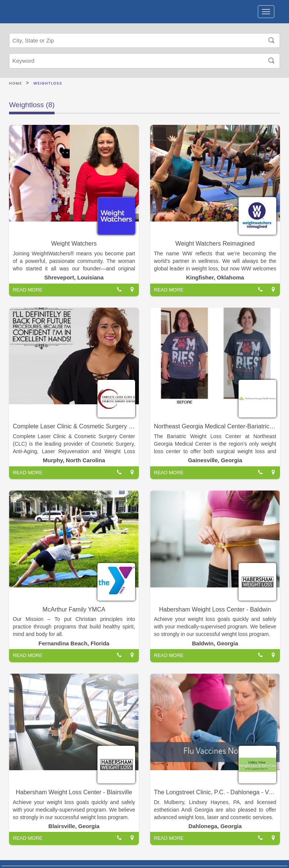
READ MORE (28, 290)
